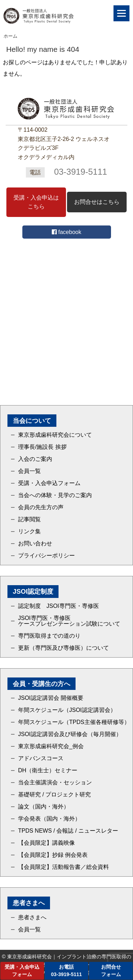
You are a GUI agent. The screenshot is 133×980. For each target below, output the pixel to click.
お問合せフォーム (111, 971)
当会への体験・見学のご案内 (55, 495)
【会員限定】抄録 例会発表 (53, 855)
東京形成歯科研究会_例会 (51, 746)
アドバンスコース (41, 758)
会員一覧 (29, 471)
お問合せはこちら (97, 202)
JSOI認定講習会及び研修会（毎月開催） (70, 734)
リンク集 (29, 532)
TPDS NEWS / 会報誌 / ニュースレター (68, 831)
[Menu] (121, 13)
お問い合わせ (35, 544)
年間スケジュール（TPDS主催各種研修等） (74, 722)
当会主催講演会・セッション (55, 783)
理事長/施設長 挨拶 (42, 447)
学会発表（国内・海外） (49, 819)
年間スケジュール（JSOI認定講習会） (67, 710)
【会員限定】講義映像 (46, 843)
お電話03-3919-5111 (66, 971)
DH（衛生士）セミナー (48, 771)
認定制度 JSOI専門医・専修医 (59, 606)
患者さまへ (32, 918)
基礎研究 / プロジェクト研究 (54, 795)
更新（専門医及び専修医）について (63, 648)
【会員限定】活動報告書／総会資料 (63, 867)
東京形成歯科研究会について (55, 435)
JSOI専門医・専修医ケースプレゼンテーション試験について (69, 621)
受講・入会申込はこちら (36, 202)
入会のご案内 (35, 459)
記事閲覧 (29, 519)
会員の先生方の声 (41, 507)
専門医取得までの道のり (49, 636)
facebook (66, 232)
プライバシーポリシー (46, 556)
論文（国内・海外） (44, 807)
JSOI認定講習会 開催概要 (51, 698)
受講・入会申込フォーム (49, 483)
